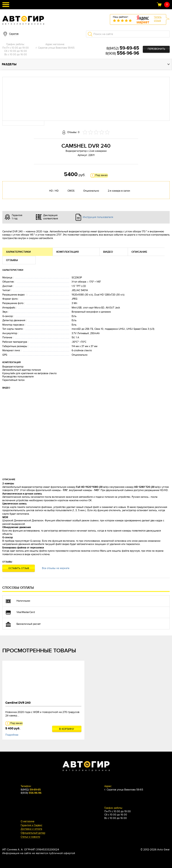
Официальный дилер (33, 833)
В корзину (67, 729)
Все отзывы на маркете (56, 568)
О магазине (27, 821)
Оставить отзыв (19, 568)
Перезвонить (156, 49)
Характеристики (18, 252)
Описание (139, 252)
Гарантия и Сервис (31, 825)
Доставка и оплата (31, 829)
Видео (108, 252)
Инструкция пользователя (98, 217)
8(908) (122, 53)
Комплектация (68, 252)
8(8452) (123, 48)
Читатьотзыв (158, 19)
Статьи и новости (30, 837)
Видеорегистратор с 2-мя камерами (86, 151)
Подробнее (12, 735)
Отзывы (12, 260)
